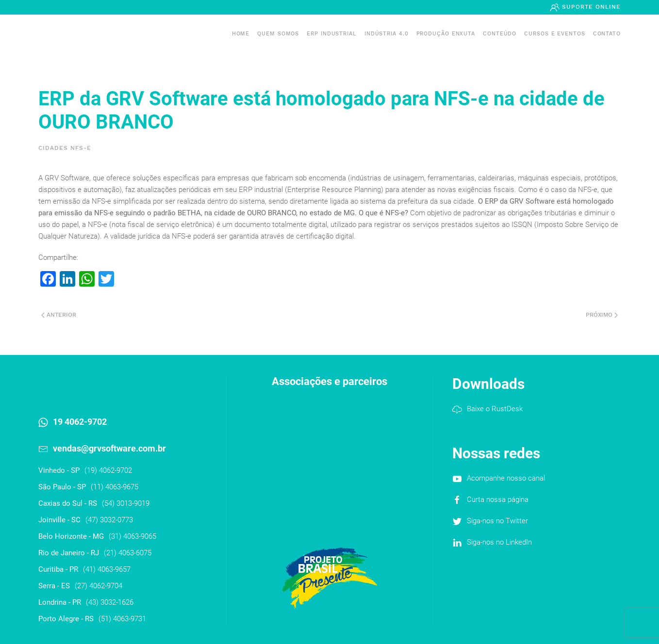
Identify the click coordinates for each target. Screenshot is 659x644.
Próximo (602, 315)
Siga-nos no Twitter (497, 521)
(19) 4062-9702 (108, 470)
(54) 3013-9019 (126, 503)
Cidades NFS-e (65, 148)
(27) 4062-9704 (99, 586)
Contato (607, 34)
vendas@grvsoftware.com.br (109, 448)
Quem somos (278, 34)
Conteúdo (500, 34)
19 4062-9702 (80, 422)
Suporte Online (590, 7)
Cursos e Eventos (554, 34)
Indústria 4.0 (387, 34)
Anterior (59, 315)
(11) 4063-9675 (115, 487)
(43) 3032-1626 (110, 602)
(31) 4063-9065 (132, 536)
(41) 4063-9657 (107, 569)
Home (241, 34)
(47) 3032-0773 (109, 520)
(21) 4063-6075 (128, 553)
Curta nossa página (498, 499)
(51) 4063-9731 (122, 619)
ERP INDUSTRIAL (332, 34)
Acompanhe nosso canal (506, 478)
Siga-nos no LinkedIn (499, 542)
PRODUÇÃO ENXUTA (446, 34)
